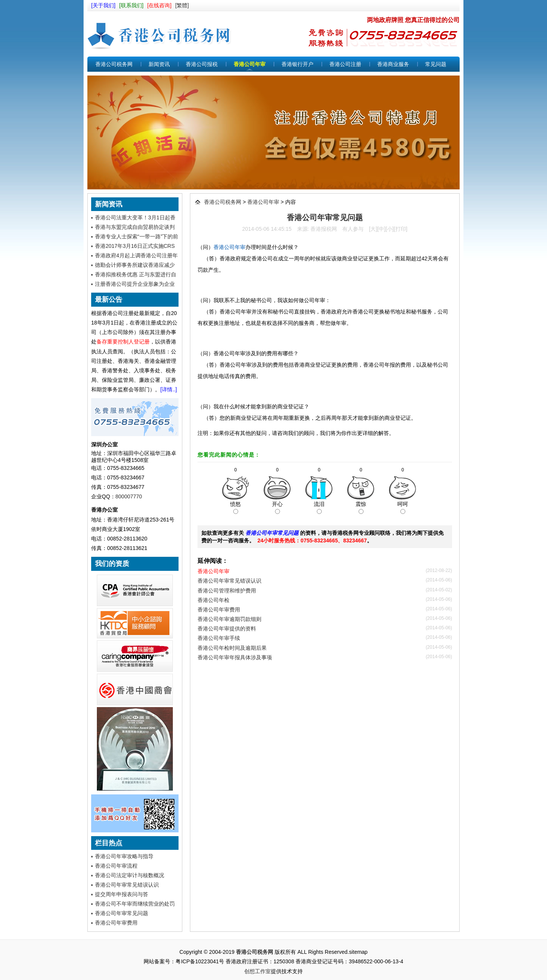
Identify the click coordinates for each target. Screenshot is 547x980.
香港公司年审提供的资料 (227, 629)
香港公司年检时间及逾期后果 (232, 648)
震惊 (361, 507)
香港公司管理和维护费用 (227, 591)
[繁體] (182, 5)
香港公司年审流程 (116, 866)
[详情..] (169, 389)
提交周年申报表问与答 (122, 894)
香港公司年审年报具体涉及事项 (235, 657)
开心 (277, 507)
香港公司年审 (250, 64)
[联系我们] (131, 5)
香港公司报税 (202, 64)
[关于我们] (103, 5)
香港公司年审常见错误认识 (127, 885)
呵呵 (403, 507)
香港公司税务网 (163, 34)
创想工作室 (258, 971)
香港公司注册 (345, 64)
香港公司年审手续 (219, 638)
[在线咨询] (160, 5)
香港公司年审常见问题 (122, 913)
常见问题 (436, 64)
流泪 (319, 507)
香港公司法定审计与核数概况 (130, 875)
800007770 (129, 496)
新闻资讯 (159, 64)
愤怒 (236, 507)
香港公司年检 (213, 600)
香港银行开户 (297, 64)
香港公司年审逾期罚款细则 (229, 619)
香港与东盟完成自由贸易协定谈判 (135, 227)
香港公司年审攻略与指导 (124, 856)
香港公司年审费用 (116, 923)
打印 (401, 229)
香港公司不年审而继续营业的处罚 (135, 904)
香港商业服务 (393, 64)
